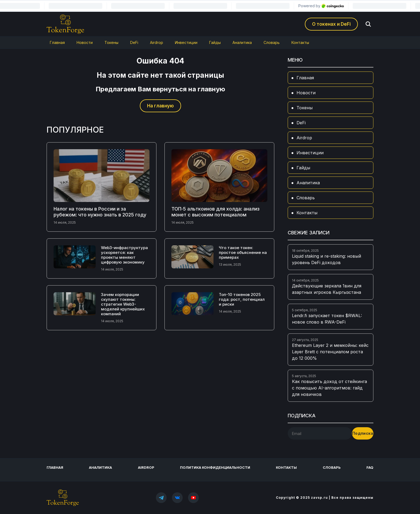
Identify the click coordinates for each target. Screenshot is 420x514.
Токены (111, 42)
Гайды (215, 42)
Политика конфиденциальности (215, 467)
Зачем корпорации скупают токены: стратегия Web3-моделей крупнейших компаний (123, 304)
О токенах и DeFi (331, 24)
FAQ (370, 467)
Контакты (300, 42)
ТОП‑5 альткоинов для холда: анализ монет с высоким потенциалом (215, 212)
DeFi (134, 42)
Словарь (272, 42)
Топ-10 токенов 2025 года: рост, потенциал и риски (242, 299)
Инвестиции (186, 42)
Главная (57, 42)
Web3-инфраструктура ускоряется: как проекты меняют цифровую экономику (124, 255)
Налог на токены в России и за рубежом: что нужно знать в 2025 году (100, 212)
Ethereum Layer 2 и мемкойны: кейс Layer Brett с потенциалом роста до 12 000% (330, 352)
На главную (160, 106)
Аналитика (242, 42)
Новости (85, 42)
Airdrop (157, 42)
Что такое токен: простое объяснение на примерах (243, 252)
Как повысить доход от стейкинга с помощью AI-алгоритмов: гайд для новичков (329, 388)
